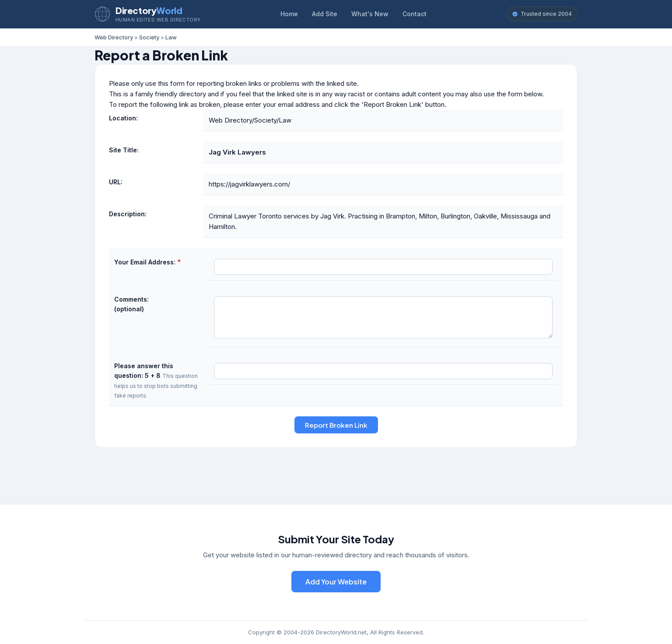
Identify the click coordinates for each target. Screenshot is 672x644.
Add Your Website (336, 582)
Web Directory (114, 37)
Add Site (325, 14)
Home (289, 14)
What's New (370, 14)
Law (171, 37)
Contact (415, 14)
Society (149, 37)
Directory (149, 10)
